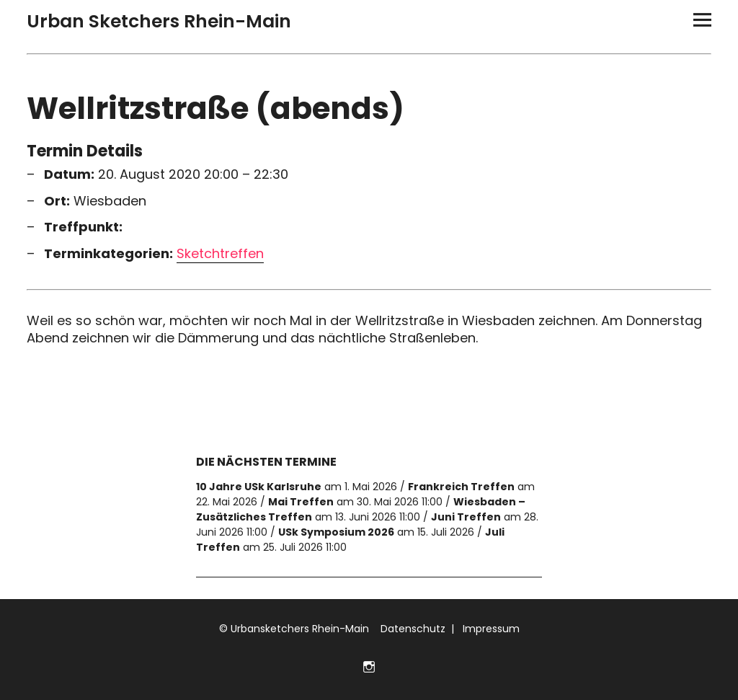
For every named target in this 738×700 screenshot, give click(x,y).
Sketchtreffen (220, 254)
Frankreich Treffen (461, 487)
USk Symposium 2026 (336, 532)
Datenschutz (412, 629)
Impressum (490, 629)
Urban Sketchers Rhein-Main (159, 21)
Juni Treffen (466, 517)
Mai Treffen (301, 502)
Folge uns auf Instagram (369, 665)
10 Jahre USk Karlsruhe (259, 487)
